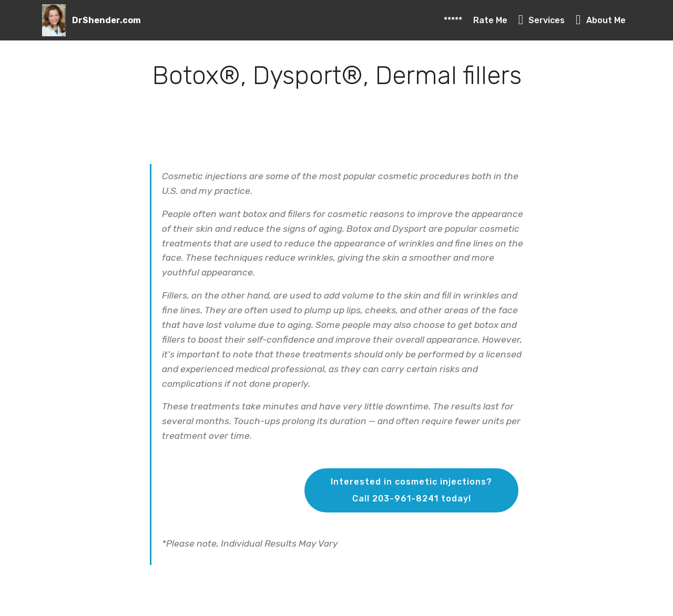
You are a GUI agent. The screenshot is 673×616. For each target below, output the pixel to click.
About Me (601, 20)
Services (542, 20)
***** (453, 20)
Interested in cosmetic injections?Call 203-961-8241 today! (411, 490)
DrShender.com (106, 20)
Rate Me (490, 20)
